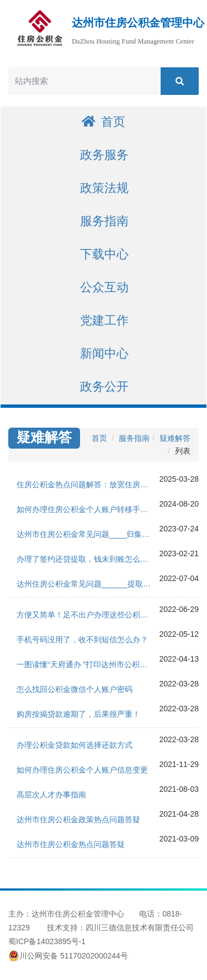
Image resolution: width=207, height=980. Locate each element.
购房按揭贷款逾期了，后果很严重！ (78, 714)
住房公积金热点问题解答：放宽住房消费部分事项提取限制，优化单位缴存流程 (88, 484)
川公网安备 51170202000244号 (68, 956)
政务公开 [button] (104, 387)
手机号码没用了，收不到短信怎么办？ (82, 640)
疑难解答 (175, 438)
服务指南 (134, 438)
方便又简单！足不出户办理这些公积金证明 (88, 615)
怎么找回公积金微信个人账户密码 (75, 689)
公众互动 (104, 287)
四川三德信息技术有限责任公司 (140, 928)
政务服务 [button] (104, 155)
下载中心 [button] (104, 254)
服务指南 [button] (104, 221)
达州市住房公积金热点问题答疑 (71, 844)
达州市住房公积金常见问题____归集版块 (87, 534)
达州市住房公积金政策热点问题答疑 (78, 819)
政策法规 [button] (104, 188)
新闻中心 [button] (104, 353)
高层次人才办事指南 (51, 795)
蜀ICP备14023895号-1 (47, 941)
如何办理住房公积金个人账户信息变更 (82, 770)
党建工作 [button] (104, 320)
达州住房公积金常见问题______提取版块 (87, 584)
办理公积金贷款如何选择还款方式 (75, 745)
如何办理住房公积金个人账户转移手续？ (86, 509)
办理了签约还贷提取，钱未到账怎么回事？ (88, 559)
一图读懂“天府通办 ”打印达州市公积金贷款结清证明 (88, 664)
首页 (104, 122)
